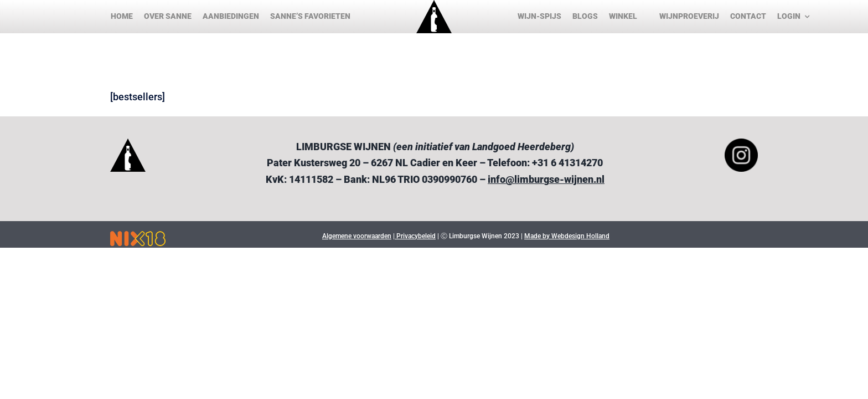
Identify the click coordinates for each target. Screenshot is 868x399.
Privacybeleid (415, 236)
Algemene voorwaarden (357, 236)
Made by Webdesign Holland (567, 236)
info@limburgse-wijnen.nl (546, 179)
